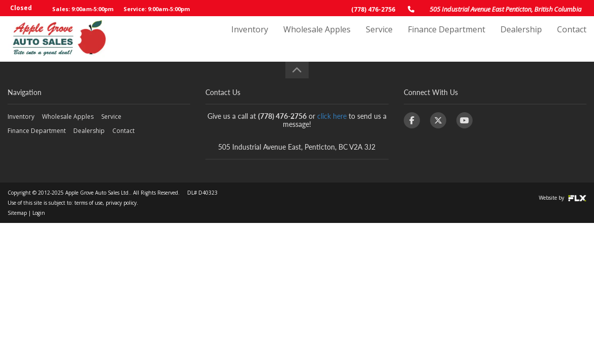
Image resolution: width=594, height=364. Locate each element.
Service (379, 39)
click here (332, 116)
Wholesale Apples (317, 39)
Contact (572, 39)
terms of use (89, 203)
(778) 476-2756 (373, 9)
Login (39, 213)
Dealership (521, 39)
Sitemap (17, 213)
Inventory (250, 39)
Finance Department (447, 39)
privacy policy (121, 203)
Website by (563, 198)
